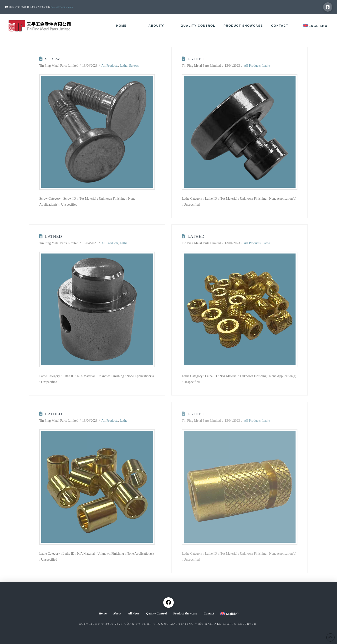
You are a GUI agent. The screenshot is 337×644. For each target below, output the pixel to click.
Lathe (124, 66)
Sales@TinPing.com (62, 7)
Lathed (196, 59)
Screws (134, 66)
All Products (110, 66)
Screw (53, 59)
